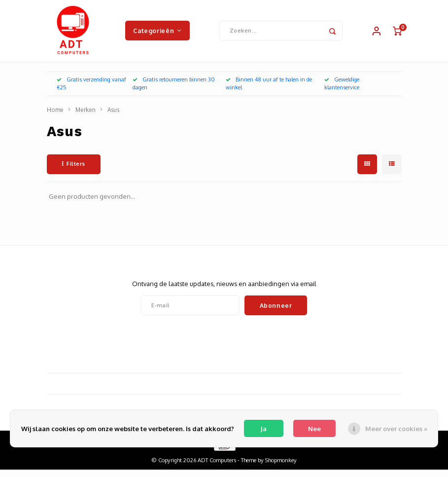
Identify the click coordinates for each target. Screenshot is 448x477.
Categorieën (157, 34)
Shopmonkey (281, 468)
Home (55, 117)
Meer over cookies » (396, 429)
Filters (74, 171)
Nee (314, 429)
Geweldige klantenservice (342, 91)
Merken (86, 117)
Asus (113, 117)
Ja (263, 429)
